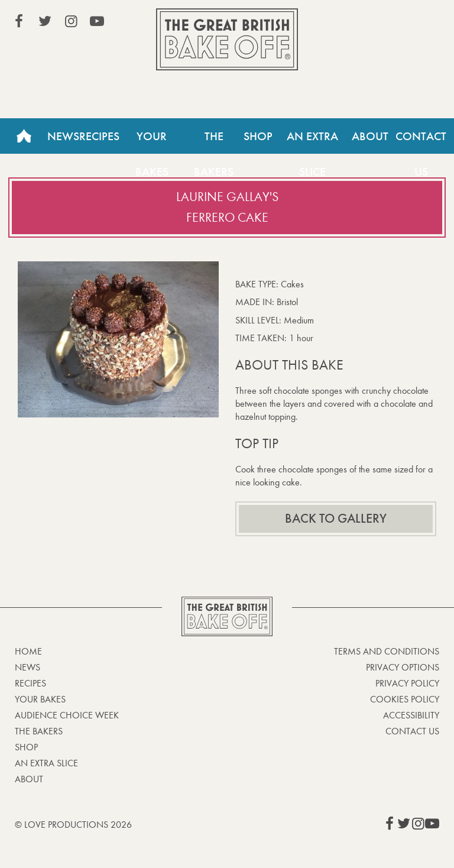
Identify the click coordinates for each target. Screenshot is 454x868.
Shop (258, 136)
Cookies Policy (405, 699)
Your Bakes (152, 141)
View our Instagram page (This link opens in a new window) (71, 21)
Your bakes (40, 699)
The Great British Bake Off (227, 39)
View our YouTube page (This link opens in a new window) (97, 21)
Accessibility (411, 715)
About (370, 136)
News (63, 136)
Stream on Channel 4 (385, 23)
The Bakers (214, 141)
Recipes (99, 136)
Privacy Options (403, 667)
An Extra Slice (312, 141)
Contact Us (412, 731)
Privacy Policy (407, 683)
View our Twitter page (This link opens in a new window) (45, 21)
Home (24, 136)
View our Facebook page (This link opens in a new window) (19, 21)
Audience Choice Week (67, 715)
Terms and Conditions (387, 651)
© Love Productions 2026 (73, 825)
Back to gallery (336, 519)
